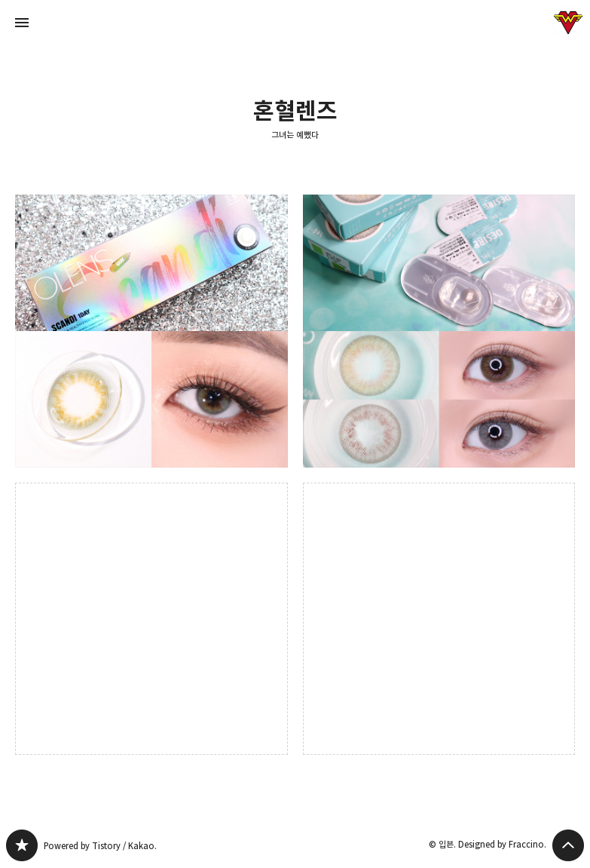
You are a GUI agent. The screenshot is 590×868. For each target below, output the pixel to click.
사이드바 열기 (22, 23)
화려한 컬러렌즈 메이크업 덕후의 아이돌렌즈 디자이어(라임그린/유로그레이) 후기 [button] (439, 331)
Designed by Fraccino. (502, 844)
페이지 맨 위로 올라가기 (568, 845)
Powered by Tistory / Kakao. (100, 846)
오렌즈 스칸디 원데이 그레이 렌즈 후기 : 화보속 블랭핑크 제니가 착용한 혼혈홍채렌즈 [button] (151, 331)
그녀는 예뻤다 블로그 (22, 845)
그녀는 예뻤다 (295, 135)
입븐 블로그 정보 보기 (568, 23)
